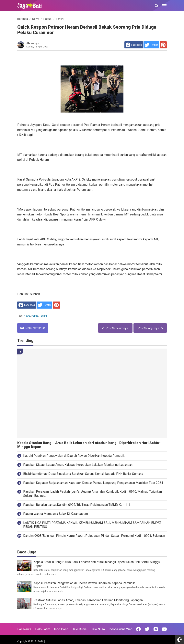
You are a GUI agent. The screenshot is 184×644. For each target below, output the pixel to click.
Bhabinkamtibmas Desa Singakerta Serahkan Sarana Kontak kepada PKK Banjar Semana (83, 474)
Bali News (24, 629)
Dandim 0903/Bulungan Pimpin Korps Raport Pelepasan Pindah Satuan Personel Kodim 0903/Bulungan (94, 536)
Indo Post (61, 629)
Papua (35, 316)
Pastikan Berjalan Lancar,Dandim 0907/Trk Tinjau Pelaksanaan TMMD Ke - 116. (77, 505)
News (27, 316)
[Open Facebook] (138, 629)
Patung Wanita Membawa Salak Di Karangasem (56, 514)
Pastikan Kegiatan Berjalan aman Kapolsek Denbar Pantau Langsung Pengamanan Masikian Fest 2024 (93, 483)
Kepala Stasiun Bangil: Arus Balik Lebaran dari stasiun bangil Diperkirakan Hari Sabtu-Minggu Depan (89, 445)
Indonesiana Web (121, 629)
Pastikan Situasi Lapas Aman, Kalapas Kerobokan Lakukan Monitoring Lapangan (78, 465)
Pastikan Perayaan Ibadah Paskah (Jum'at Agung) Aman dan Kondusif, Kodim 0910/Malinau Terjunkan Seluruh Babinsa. (92, 494)
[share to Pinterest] (163, 45)
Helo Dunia (79, 629)
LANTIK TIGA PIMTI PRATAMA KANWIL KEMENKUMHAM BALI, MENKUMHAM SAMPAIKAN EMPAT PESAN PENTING (92, 525)
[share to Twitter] (151, 45)
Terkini (43, 316)
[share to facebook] (134, 45)
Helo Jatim (43, 629)
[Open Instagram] (156, 629)
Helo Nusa (98, 629)
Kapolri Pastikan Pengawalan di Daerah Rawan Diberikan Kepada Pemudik (74, 456)
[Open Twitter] (147, 629)
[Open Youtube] (164, 629)
